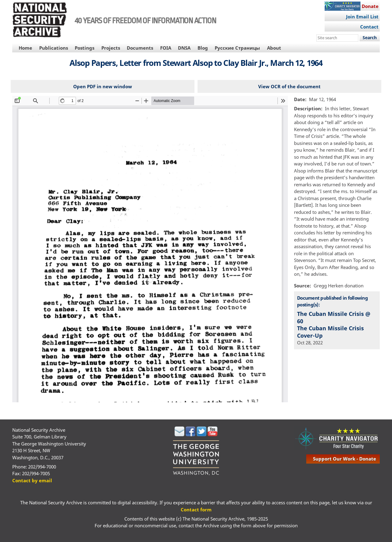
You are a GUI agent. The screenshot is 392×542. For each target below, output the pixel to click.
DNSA (184, 48)
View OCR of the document (289, 86)
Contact (369, 27)
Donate (370, 6)
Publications (54, 48)
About (274, 48)
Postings (85, 48)
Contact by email (32, 480)
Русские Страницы (237, 48)
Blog (203, 48)
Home (25, 48)
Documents (140, 48)
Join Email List (362, 17)
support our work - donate (345, 459)
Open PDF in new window (103, 86)
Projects (111, 48)
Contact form (196, 510)
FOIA (166, 48)
